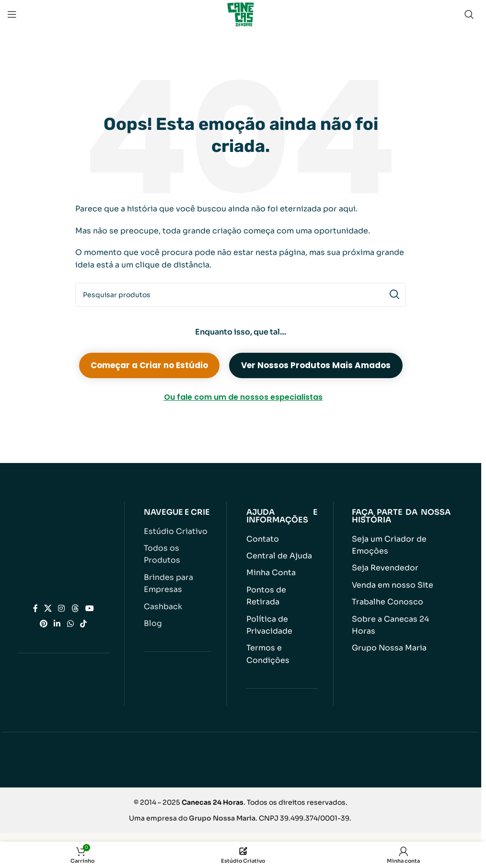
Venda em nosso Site (389, 583)
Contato (261, 539)
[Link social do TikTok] (83, 615)
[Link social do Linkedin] (57, 615)
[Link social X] (48, 600)
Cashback (162, 592)
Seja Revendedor (382, 567)
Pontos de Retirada (281, 588)
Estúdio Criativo (173, 531)
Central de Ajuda (276, 555)
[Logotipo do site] (241, 14)
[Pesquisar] (469, 14)
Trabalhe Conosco (385, 599)
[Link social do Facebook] (35, 600)
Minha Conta (270, 572)
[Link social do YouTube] (89, 600)
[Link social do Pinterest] (44, 615)
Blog (152, 608)
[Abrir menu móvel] (12, 14)
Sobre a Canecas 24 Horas (399, 616)
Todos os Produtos (177, 548)
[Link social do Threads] (75, 600)
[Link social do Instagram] (62, 600)
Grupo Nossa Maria (386, 632)
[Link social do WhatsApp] (70, 615)
